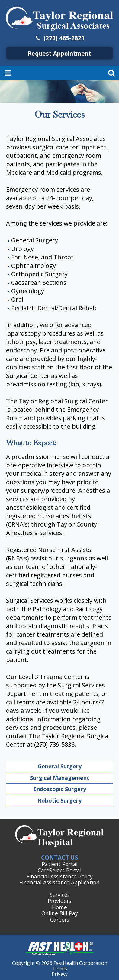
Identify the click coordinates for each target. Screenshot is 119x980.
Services (60, 895)
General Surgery (60, 766)
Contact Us (60, 857)
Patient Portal (60, 864)
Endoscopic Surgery (60, 789)
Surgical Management (60, 778)
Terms (60, 969)
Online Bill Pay (60, 913)
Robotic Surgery (60, 800)
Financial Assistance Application (59, 882)
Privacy (60, 974)
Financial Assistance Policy (60, 876)
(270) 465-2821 (60, 38)
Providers (59, 901)
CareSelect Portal (60, 870)
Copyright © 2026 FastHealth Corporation (60, 963)
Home (59, 907)
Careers (60, 920)
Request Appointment (59, 53)
